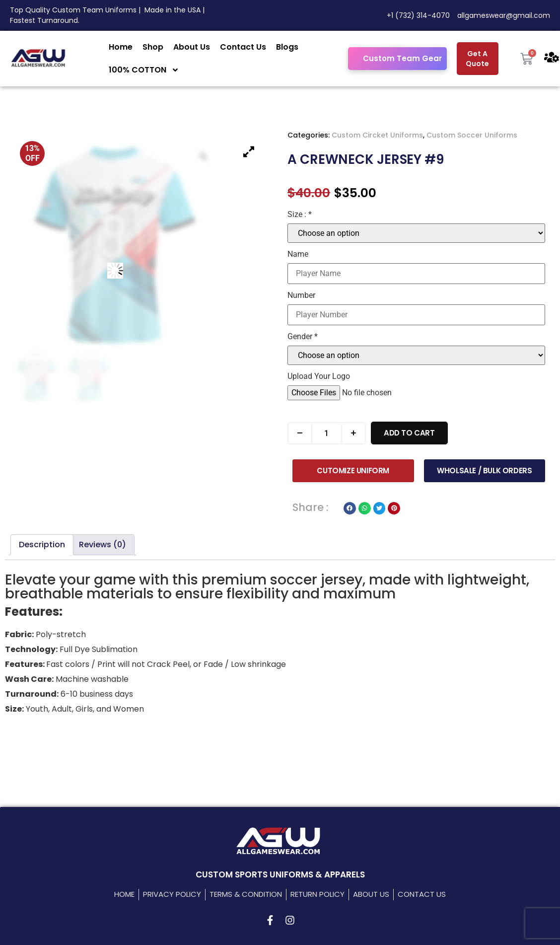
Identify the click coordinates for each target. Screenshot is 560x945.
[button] (350, 508)
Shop (153, 47)
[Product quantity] (327, 433)
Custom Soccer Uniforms (472, 135)
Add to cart (409, 433)
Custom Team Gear (409, 59)
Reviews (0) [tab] (103, 545)
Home (121, 47)
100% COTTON (144, 70)
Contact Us (243, 47)
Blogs (287, 47)
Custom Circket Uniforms (377, 135)
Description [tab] (42, 545)
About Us (192, 47)
